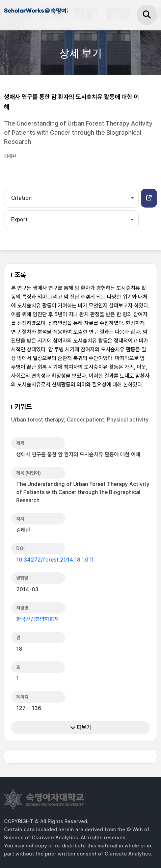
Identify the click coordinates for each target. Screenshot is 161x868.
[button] (149, 198)
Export (19, 220)
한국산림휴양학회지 (37, 619)
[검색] (147, 15)
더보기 (81, 727)
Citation (21, 198)
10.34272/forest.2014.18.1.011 (55, 560)
